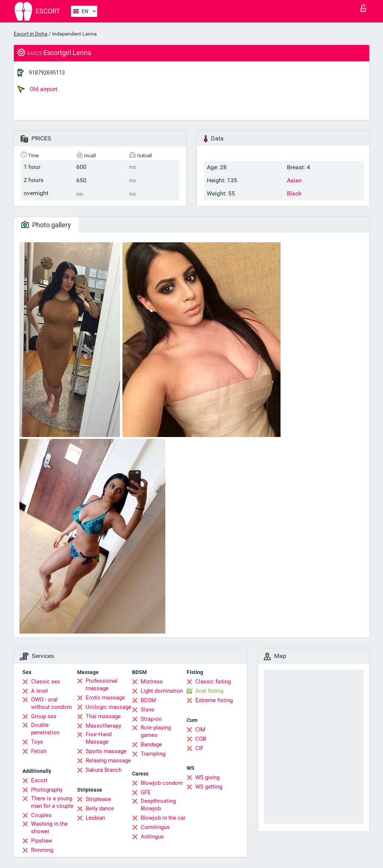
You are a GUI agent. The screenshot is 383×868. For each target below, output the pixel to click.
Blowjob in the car (163, 818)
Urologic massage (108, 707)
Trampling (153, 754)
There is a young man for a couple (52, 802)
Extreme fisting (214, 700)
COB (201, 739)
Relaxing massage (108, 761)
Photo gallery (46, 225)
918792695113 (47, 73)
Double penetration (45, 729)
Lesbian (95, 818)
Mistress (152, 682)
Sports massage (106, 751)
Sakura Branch (104, 770)
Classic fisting (213, 682)
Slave (147, 710)
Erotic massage (105, 698)
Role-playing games (156, 731)
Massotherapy (103, 726)
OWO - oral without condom (51, 703)
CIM (200, 729)
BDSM (148, 700)
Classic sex (45, 682)
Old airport (37, 89)
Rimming (42, 850)
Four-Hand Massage (99, 738)
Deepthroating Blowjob (158, 805)
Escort (39, 780)
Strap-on (151, 719)
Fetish (39, 751)
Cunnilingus (155, 827)
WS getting (209, 787)
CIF (199, 748)
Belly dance (100, 808)
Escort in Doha (31, 34)
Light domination (162, 691)
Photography (47, 790)
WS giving (207, 777)
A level (39, 691)
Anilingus (152, 837)
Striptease (98, 799)
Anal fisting (209, 691)
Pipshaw (42, 841)
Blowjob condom (162, 783)
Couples (41, 815)
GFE (146, 792)
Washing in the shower (49, 828)
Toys (37, 742)
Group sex (44, 716)
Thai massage (103, 716)
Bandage (151, 744)
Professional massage (102, 685)
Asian (294, 180)
